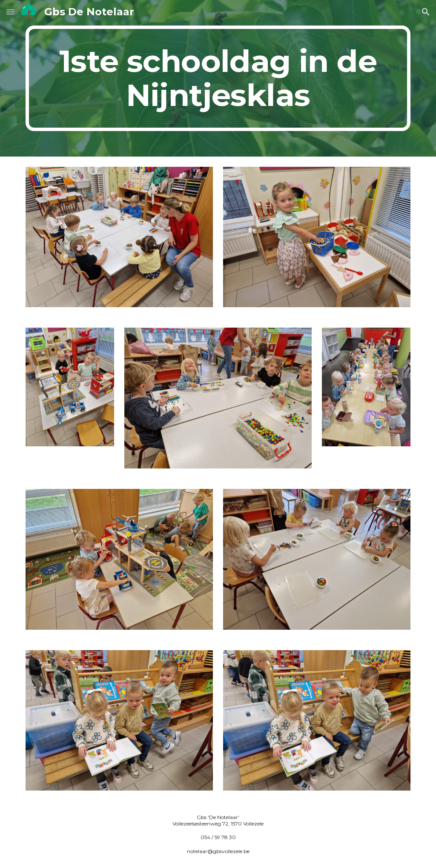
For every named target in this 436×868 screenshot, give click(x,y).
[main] (218, 78)
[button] (10, 12)
